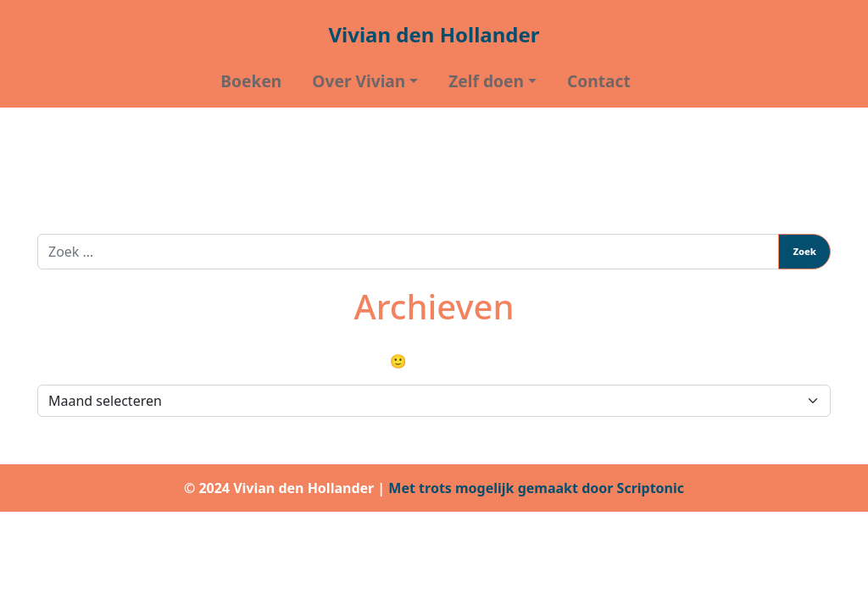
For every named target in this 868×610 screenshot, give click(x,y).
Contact (599, 81)
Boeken (251, 81)
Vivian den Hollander (434, 34)
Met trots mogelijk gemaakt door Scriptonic (536, 488)
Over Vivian (359, 81)
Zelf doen (486, 81)
